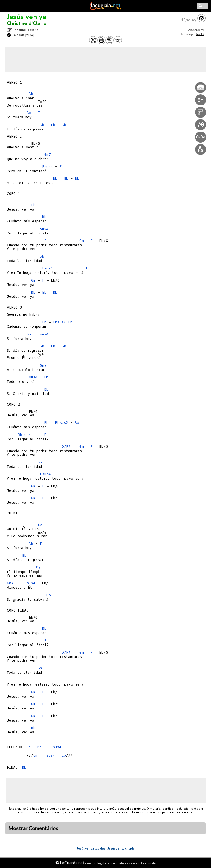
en (135, 863)
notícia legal (96, 863)
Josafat (200, 34)
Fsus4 (47, 167)
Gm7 (48, 155)
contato (150, 863)
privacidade (115, 863)
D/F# (66, 447)
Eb (53, 125)
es (128, 863)
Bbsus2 (62, 423)
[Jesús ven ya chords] (121, 848)
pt (141, 863)
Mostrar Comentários (33, 828)
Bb (31, 94)
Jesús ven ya (27, 17)
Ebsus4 (59, 322)
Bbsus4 (24, 435)
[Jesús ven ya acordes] (91, 848)
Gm (82, 241)
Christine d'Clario (27, 23)
